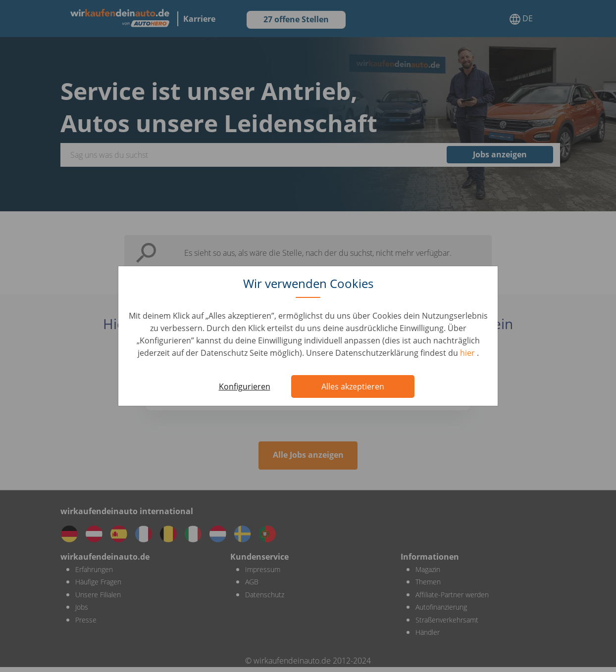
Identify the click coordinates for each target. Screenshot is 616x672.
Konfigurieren (245, 386)
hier (468, 353)
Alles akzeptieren (353, 386)
